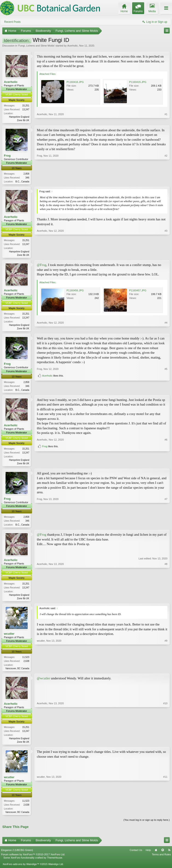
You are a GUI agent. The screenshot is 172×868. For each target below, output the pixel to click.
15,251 (26, 106)
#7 (166, 527)
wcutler (9, 637)
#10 (165, 745)
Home (156, 854)
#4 (166, 329)
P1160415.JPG (138, 82)
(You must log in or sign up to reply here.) (147, 824)
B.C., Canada (22, 182)
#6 (166, 457)
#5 (166, 383)
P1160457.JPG (138, 292)
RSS (169, 854)
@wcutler (43, 682)
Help (148, 854)
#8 (166, 601)
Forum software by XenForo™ (33, 859)
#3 (166, 255)
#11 (165, 815)
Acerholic (72, 46)
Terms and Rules (161, 859)
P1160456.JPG (75, 292)
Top (163, 854)
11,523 (26, 660)
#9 (166, 671)
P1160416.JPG (75, 82)
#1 (166, 120)
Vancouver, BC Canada (17, 672)
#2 (166, 181)
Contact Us (136, 854)
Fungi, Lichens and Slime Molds (36, 46)
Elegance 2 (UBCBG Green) (17, 854)
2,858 (26, 174)
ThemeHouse (55, 862)
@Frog (42, 266)
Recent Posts (12, 22)
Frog (7, 156)
